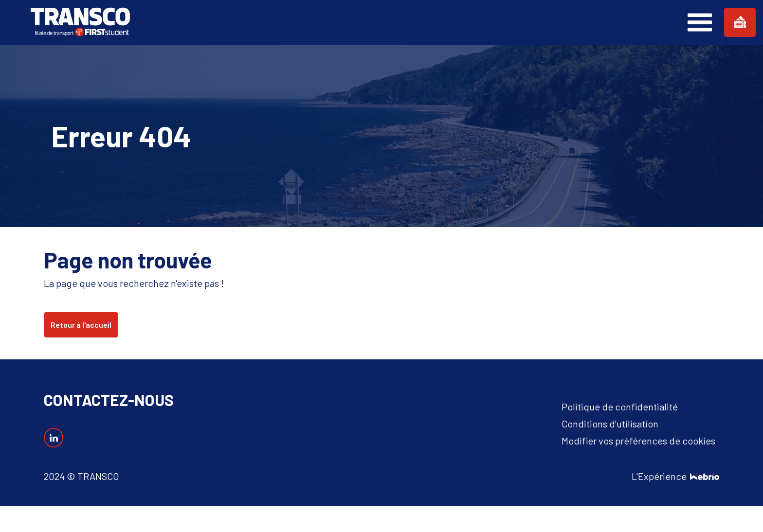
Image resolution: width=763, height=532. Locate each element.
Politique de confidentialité (620, 407)
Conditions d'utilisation (610, 424)
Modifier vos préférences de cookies (638, 441)
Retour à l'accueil (81, 325)
